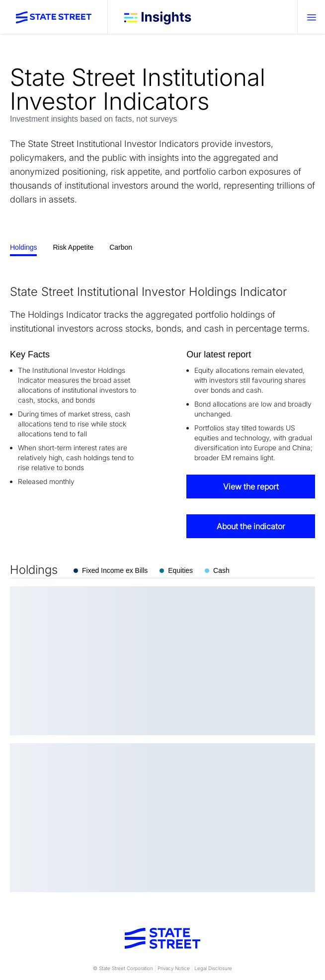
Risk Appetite (73, 247)
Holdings (23, 247)
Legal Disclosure (213, 968)
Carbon (121, 247)
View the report (251, 487)
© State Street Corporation (123, 968)
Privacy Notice (174, 968)
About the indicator (251, 526)
